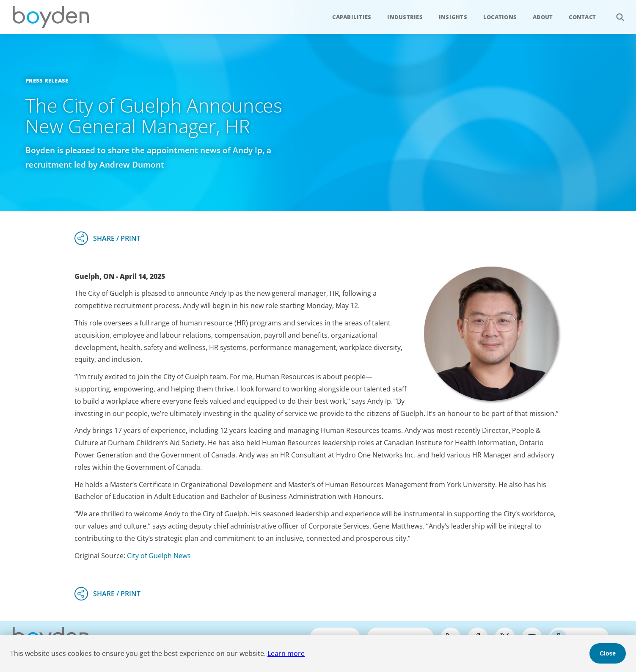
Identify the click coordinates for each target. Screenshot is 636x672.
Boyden (51, 17)
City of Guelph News (159, 556)
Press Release (47, 80)
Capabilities (352, 17)
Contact (582, 17)
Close (608, 653)
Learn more (286, 653)
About (543, 17)
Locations (500, 17)
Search (615, 12)
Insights (453, 17)
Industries (405, 17)
